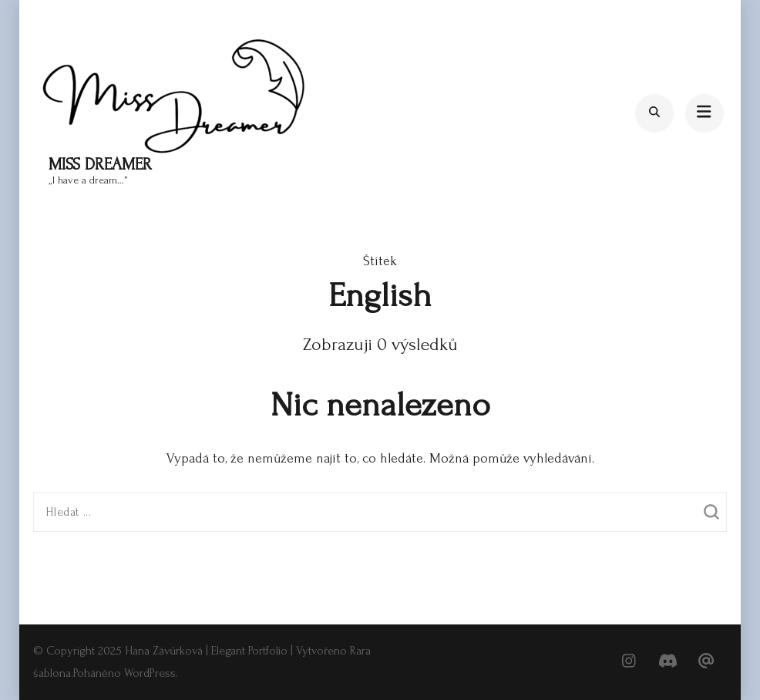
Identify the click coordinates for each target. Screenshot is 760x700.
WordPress (150, 673)
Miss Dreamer (100, 164)
